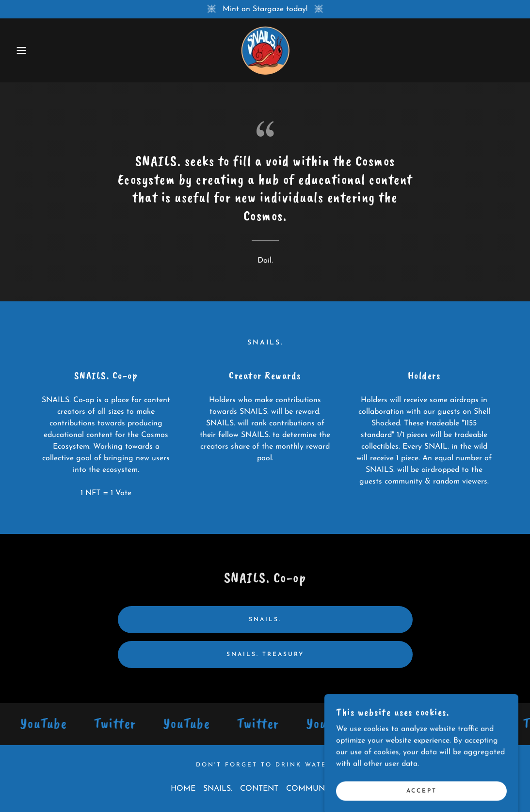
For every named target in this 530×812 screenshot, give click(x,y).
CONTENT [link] (259, 789)
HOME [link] (183, 789)
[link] (265, 50)
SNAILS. (265, 620)
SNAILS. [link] (218, 789)
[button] (26, 50)
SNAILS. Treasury (265, 655)
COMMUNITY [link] (312, 789)
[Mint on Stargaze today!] (265, 9)
